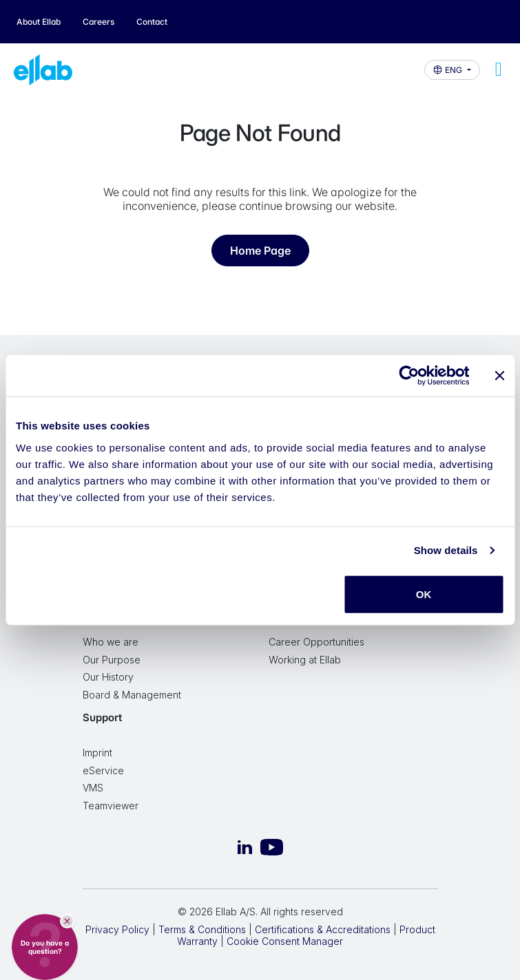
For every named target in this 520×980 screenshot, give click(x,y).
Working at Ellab (305, 660)
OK (424, 594)
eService (103, 770)
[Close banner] (499, 376)
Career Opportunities (316, 642)
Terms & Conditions (202, 929)
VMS (93, 788)
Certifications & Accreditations (323, 929)
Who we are (111, 642)
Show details (446, 550)
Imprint (97, 753)
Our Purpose (112, 660)
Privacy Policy (117, 929)
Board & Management (132, 695)
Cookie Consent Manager (285, 941)
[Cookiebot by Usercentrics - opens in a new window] (409, 376)
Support (102, 717)
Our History (108, 677)
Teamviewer (111, 806)
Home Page (260, 251)
